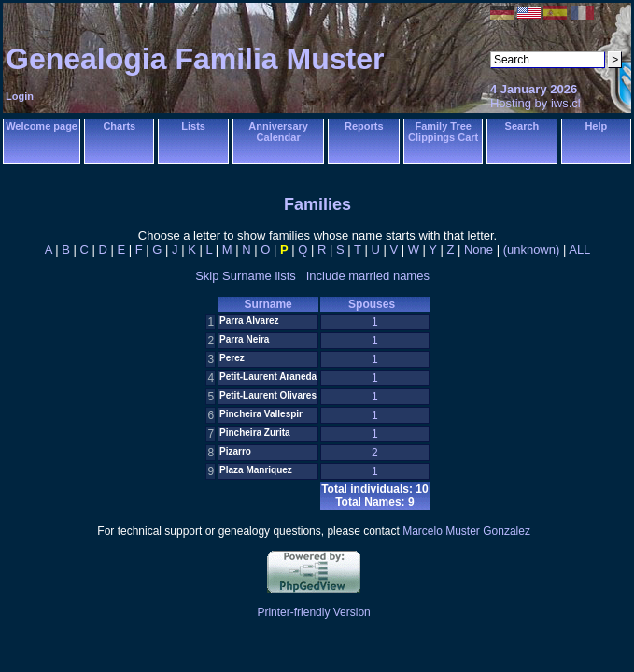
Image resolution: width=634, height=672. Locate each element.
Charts (119, 126)
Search (522, 126)
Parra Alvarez (249, 321)
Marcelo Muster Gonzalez (466, 531)
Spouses (375, 304)
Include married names (368, 276)
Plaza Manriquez (256, 470)
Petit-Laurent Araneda (268, 377)
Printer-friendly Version (313, 612)
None (479, 250)
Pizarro (235, 451)
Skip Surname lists (246, 276)
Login (20, 96)
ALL (579, 250)
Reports (364, 126)
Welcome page (42, 126)
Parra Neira (244, 339)
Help (596, 126)
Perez (232, 358)
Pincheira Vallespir (261, 414)
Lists (193, 126)
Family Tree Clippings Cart (443, 132)
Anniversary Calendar (278, 132)
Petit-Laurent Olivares (268, 395)
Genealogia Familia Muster (195, 59)
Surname (268, 304)
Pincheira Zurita (255, 433)
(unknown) (532, 250)
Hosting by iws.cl (535, 103)
